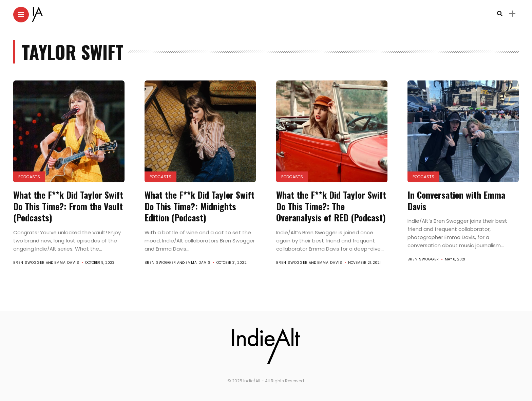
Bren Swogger (29, 263)
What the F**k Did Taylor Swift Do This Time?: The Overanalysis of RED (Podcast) (331, 206)
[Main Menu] (21, 15)
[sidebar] (512, 14)
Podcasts (29, 177)
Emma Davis (67, 263)
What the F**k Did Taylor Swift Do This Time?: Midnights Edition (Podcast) (199, 206)
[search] (500, 14)
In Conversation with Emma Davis (456, 200)
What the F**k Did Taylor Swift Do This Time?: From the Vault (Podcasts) (68, 206)
